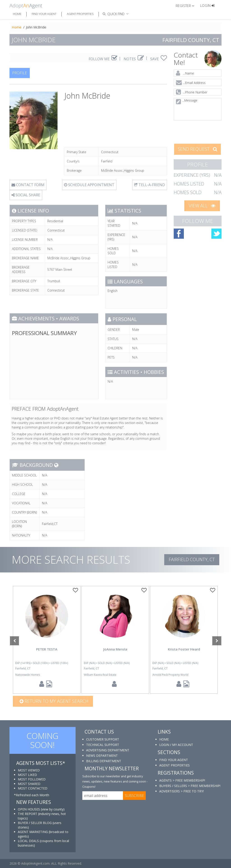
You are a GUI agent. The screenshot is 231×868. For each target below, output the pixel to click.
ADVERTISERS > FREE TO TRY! (181, 791)
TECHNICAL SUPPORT (103, 745)
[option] (47, 640)
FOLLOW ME (103, 59)
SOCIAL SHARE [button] (26, 195)
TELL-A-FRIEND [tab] (150, 185)
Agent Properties (80, 14)
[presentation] (198, 132)
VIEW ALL (202, 206)
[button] (187, 5)
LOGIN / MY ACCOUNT (176, 745)
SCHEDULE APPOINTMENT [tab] (89, 185)
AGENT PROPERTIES (174, 765)
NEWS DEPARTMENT (102, 756)
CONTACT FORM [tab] (28, 185)
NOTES (134, 59)
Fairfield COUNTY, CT (192, 559)
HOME (164, 739)
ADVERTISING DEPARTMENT (108, 750)
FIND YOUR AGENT (174, 760)
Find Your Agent (44, 14)
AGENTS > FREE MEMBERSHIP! (182, 780)
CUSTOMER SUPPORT (103, 739)
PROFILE (20, 73)
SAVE (159, 59)
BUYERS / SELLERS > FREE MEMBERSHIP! (190, 786)
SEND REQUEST (198, 149)
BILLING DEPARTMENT (104, 761)
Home (17, 14)
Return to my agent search (54, 701)
